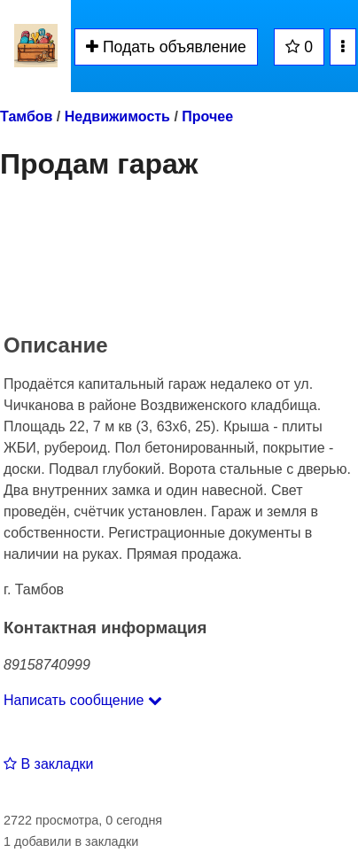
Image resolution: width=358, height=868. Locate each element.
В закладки (48, 764)
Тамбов (26, 116)
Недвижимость (117, 116)
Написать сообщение (83, 700)
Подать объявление (166, 47)
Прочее (207, 116)
